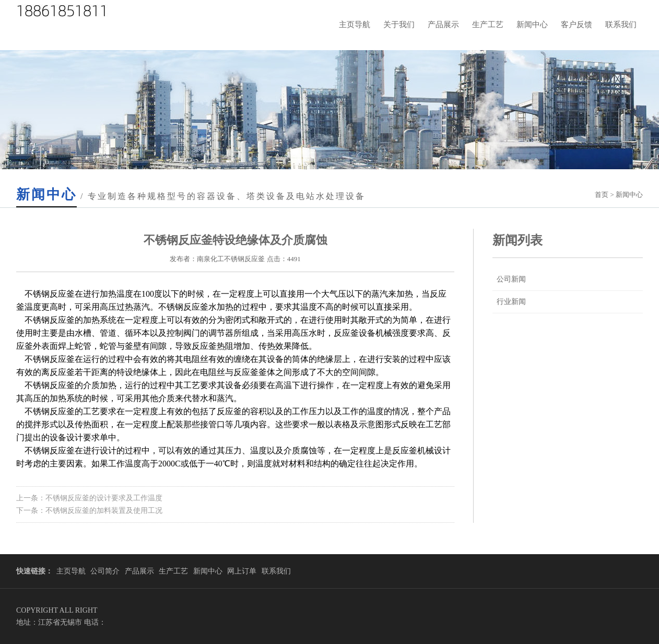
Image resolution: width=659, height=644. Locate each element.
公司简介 (105, 571)
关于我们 (399, 25)
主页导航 (355, 25)
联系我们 (621, 25)
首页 (602, 195)
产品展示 (443, 25)
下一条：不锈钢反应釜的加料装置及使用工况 (89, 511)
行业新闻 (511, 302)
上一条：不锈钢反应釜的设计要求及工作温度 (89, 498)
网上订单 (242, 571)
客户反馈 (576, 25)
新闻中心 (532, 25)
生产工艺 (488, 25)
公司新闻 (511, 279)
